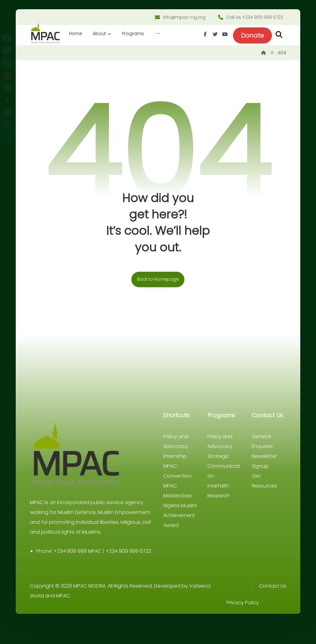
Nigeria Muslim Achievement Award (180, 536)
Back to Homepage (158, 300)
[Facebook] (261, 55)
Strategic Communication (224, 487)
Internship (175, 477)
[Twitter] (271, 55)
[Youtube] (281, 55)
